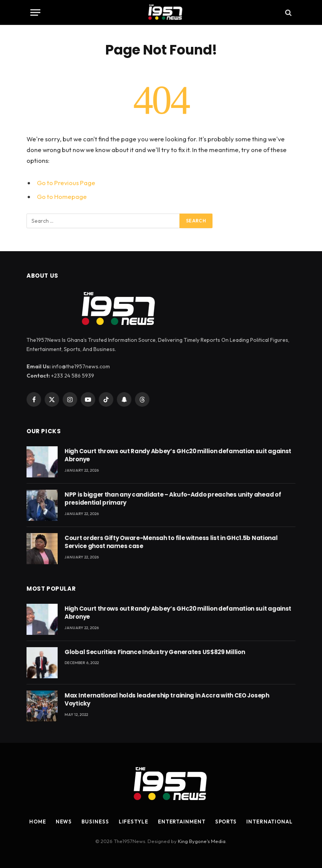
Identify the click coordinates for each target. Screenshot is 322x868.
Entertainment (182, 822)
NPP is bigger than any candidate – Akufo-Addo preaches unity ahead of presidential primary (173, 499)
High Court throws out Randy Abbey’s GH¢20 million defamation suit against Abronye (178, 455)
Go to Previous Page (66, 183)
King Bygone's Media (202, 841)
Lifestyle (134, 822)
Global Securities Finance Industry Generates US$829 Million (155, 652)
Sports (226, 822)
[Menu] (35, 12)
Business (95, 822)
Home (38, 822)
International (270, 822)
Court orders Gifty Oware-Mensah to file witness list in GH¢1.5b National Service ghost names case (171, 542)
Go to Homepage (62, 196)
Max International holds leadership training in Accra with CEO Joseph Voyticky (167, 699)
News (64, 822)
